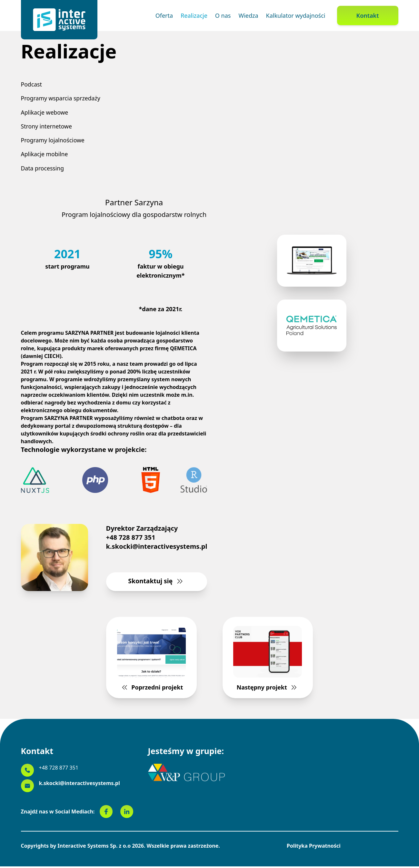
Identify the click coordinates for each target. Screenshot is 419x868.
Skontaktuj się (157, 583)
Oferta (164, 15)
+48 (59, 769)
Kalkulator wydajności (296, 15)
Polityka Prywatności (314, 847)
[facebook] (110, 813)
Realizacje (194, 15)
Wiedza (248, 15)
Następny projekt (266, 661)
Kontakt (368, 15)
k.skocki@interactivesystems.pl (157, 548)
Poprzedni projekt (153, 661)
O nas (223, 15)
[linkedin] (127, 813)
